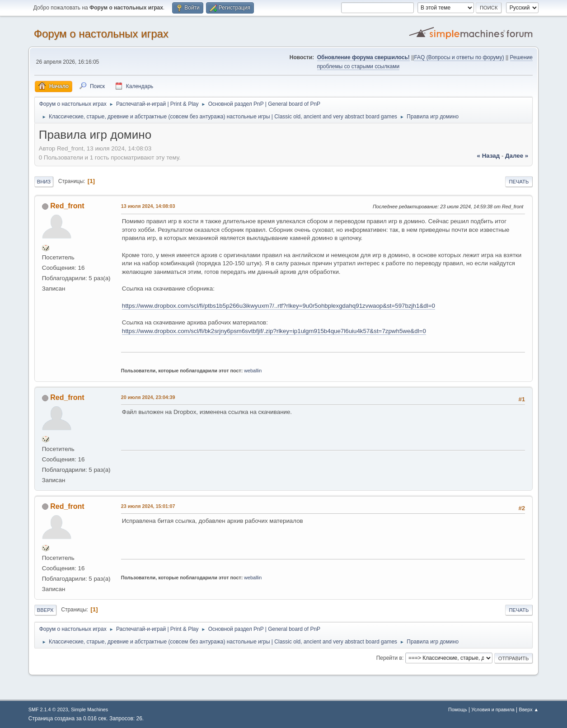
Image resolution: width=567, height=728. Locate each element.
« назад (489, 156)
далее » (517, 156)
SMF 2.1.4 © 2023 (48, 709)
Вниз (44, 182)
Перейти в (389, 658)
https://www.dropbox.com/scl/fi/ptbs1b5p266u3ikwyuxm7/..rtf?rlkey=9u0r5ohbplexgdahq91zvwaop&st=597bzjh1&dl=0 (279, 306)
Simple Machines (89, 709)
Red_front (67, 206)
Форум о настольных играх (101, 34)
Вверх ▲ (529, 709)
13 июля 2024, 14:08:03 (148, 206)
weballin (253, 371)
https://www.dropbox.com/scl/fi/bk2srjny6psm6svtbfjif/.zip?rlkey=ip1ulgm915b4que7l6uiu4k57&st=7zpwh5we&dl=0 (274, 331)
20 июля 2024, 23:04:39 (148, 397)
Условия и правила (493, 709)
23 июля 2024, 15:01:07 (148, 506)
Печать (519, 182)
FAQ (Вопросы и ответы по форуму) (459, 57)
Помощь (458, 709)
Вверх (45, 610)
